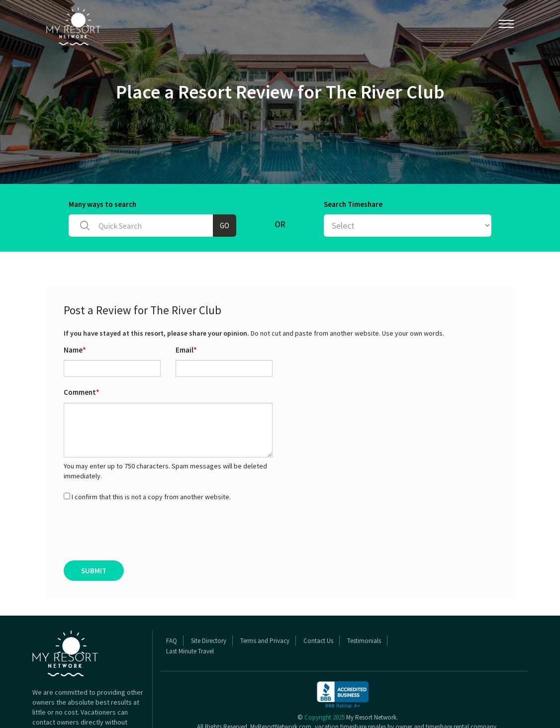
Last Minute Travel (190, 651)
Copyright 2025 (325, 717)
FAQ (172, 641)
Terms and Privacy (265, 641)
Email (186, 350)
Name (75, 350)
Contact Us (318, 641)
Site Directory (209, 641)
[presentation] (139, 531)
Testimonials (364, 641)
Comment (82, 392)
